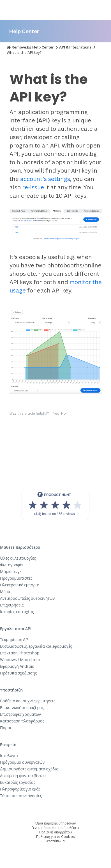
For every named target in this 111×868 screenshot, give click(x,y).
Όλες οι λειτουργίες (18, 558)
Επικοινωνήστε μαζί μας (22, 708)
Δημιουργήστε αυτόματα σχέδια (29, 769)
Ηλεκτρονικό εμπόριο (20, 585)
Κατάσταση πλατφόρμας (22, 721)
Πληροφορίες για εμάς (20, 789)
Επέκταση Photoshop (20, 653)
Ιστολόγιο (9, 755)
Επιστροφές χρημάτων (20, 714)
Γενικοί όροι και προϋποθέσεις (55, 828)
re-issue (33, 187)
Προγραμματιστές (16, 578)
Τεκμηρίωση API (15, 639)
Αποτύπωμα (55, 841)
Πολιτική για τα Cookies (55, 837)
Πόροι (6, 728)
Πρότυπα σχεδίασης (18, 673)
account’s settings (45, 179)
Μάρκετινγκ (11, 571)
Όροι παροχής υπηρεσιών (56, 823)
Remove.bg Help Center (33, 47)
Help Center (24, 31)
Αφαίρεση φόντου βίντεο (23, 776)
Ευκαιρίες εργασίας (18, 782)
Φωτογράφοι (12, 565)
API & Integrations (75, 47)
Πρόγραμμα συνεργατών (22, 762)
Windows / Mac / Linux (20, 660)
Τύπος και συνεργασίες (21, 796)
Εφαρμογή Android (17, 666)
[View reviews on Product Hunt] (55, 505)
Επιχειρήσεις (12, 605)
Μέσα (5, 592)
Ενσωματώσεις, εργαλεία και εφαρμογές (36, 646)
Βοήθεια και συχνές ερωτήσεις (28, 701)
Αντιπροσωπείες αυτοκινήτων (27, 598)
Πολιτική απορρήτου (55, 832)
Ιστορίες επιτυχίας (17, 612)
